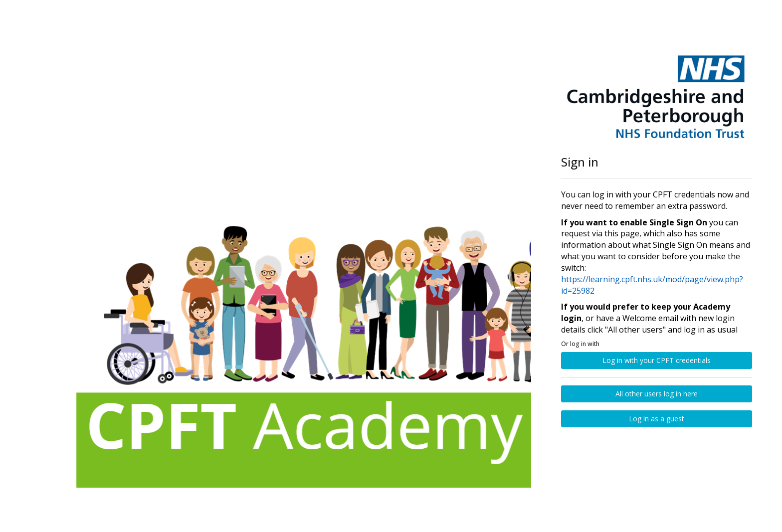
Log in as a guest (657, 419)
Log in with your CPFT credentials (657, 360)
